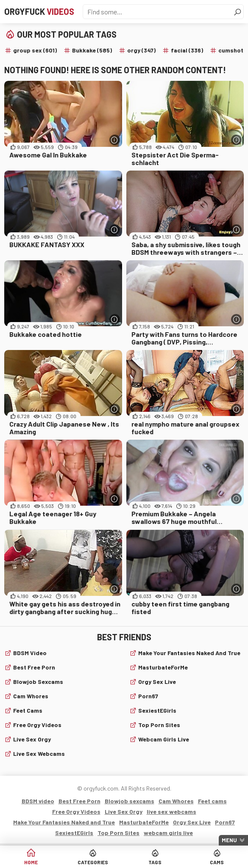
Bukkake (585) (92, 50)
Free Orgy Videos (37, 725)
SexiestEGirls (157, 710)
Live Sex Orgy (32, 739)
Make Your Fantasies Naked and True (189, 653)
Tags (155, 862)
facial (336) (187, 50)
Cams (217, 862)
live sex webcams (39, 754)
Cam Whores (31, 696)
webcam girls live (164, 739)
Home (31, 862)
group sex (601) (35, 50)
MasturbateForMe (163, 667)
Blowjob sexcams (38, 682)
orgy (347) (141, 50)
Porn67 (148, 696)
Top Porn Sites (159, 725)
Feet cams (28, 710)
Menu (229, 840)
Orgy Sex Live (157, 682)
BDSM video (30, 653)
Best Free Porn (34, 667)
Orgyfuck (39, 11)
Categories (93, 862)
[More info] (115, 140)
